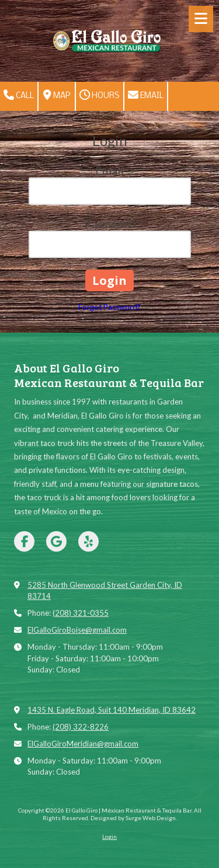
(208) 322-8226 (81, 727)
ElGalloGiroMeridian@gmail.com (83, 744)
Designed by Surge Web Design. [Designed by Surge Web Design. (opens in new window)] (134, 818)
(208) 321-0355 (81, 613)
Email (146, 95)
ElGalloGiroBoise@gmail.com (77, 630)
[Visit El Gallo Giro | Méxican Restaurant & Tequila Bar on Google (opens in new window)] (56, 541)
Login (109, 836)
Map (57, 95)
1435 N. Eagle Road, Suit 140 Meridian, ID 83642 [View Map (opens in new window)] (112, 710)
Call (19, 95)
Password (110, 224)
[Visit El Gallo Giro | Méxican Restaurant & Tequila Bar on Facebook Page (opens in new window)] (24, 541)
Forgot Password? (109, 307)
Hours (100, 95)
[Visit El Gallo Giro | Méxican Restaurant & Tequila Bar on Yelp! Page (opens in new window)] (88, 541)
